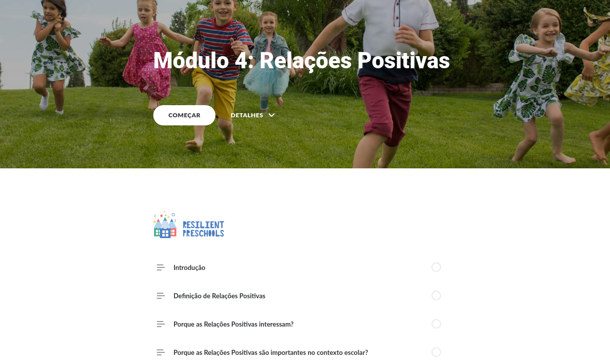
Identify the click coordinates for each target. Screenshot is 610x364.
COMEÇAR (184, 115)
